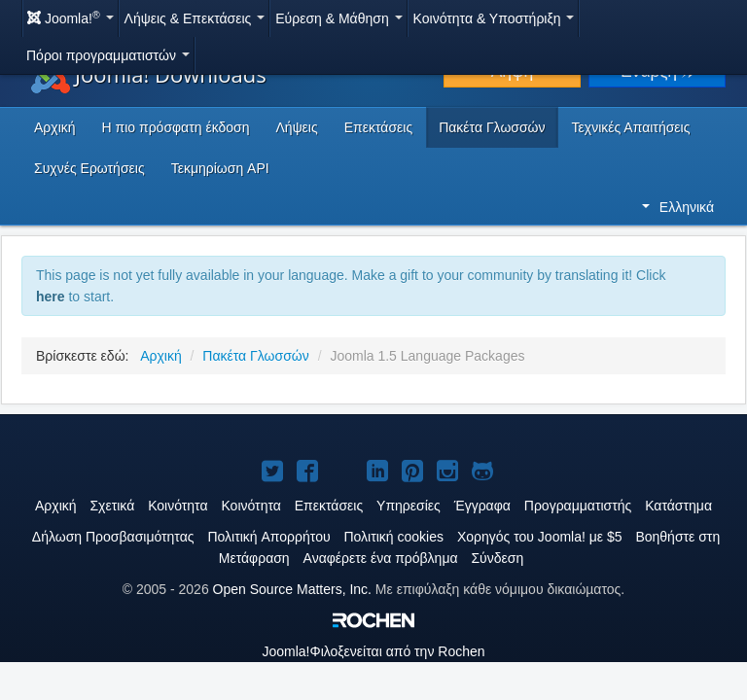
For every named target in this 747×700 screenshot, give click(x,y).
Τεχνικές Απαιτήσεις (631, 127)
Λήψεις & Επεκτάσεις (195, 18)
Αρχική (55, 127)
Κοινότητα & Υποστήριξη (494, 18)
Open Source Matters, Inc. (292, 589)
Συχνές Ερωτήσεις (89, 168)
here (51, 297)
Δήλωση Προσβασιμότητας (113, 537)
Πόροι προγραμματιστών (108, 55)
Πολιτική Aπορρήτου (268, 537)
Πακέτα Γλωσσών (492, 127)
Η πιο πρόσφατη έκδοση (176, 127)
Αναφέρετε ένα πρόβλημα (381, 558)
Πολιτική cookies (393, 537)
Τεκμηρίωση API (220, 168)
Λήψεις (297, 127)
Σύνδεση (497, 558)
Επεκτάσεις (378, 127)
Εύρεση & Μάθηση (338, 18)
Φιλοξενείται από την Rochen (373, 651)
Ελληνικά (678, 207)
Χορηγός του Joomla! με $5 (540, 537)
